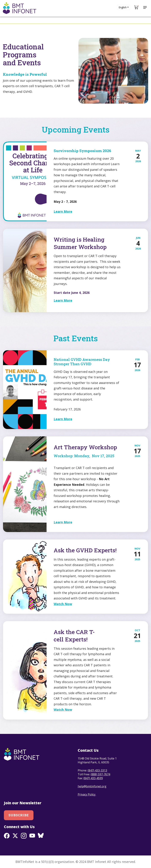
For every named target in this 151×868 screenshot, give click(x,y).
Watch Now (63, 604)
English (123, 7)
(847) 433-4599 (93, 778)
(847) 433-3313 (97, 770)
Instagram (24, 836)
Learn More (63, 211)
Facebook (7, 836)
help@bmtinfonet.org (92, 786)
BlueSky (41, 836)
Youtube (32, 836)
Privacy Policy (87, 794)
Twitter (15, 836)
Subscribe (19, 815)
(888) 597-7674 (100, 774)
